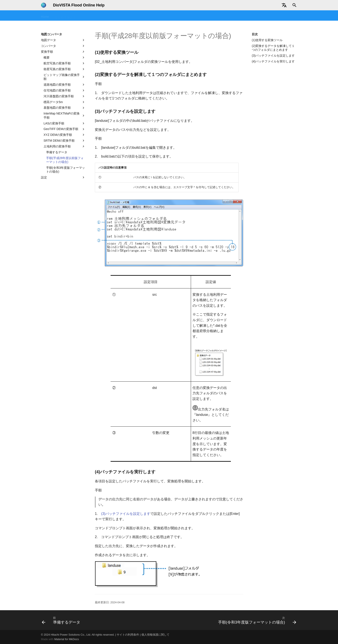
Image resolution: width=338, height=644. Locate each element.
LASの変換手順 (64, 123)
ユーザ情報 (277, 16)
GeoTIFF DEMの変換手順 (64, 129)
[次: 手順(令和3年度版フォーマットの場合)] (256, 620)
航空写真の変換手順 (64, 63)
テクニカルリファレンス (182, 16)
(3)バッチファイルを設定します (273, 56)
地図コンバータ (215, 16)
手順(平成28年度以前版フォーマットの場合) (65, 160)
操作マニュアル (137, 16)
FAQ (156, 16)
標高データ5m (64, 102)
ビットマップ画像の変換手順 (64, 77)
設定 (63, 177)
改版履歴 (258, 16)
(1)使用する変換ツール (267, 40)
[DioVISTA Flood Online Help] (44, 5)
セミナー (88, 16)
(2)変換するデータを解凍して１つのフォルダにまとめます (273, 48)
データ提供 (239, 16)
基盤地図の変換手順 (64, 108)
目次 (255, 34)
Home (45, 16)
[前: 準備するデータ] (62, 620)
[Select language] (284, 5)
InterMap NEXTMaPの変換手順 (64, 115)
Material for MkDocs (67, 639)
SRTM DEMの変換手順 (64, 141)
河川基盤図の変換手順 (64, 96)
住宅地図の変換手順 (64, 90)
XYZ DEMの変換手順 (64, 135)
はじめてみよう (65, 16)
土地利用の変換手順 (64, 146)
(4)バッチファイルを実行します (273, 61)
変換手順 (63, 52)
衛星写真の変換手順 (64, 69)
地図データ (63, 40)
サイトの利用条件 (128, 635)
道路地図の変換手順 (64, 85)
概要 (64, 57)
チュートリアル (110, 16)
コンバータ (63, 46)
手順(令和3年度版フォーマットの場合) (66, 170)
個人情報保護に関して (155, 635)
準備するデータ (57, 152)
